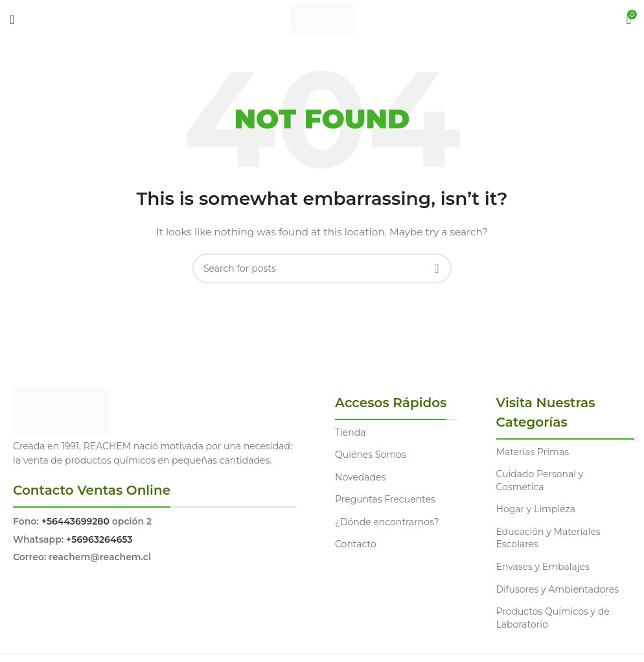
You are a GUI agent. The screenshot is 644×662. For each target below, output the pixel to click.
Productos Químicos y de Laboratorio (553, 618)
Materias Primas (533, 452)
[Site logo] (322, 19)
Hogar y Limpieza (536, 509)
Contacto (356, 544)
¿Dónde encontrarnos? (387, 522)
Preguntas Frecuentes (385, 499)
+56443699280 (75, 521)
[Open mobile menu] (12, 19)
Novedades (360, 477)
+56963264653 (99, 539)
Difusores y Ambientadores (558, 589)
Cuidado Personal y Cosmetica (540, 480)
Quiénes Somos (371, 455)
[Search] (322, 268)
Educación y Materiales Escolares (548, 538)
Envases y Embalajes (543, 567)
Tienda (350, 432)
